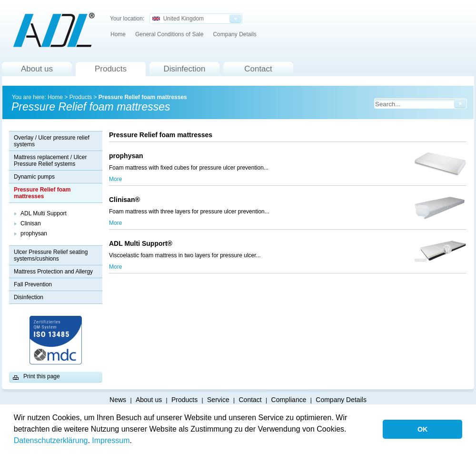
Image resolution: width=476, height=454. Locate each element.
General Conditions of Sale (169, 34)
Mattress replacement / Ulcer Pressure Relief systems (50, 161)
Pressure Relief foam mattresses (143, 97)
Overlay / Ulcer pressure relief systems (52, 141)
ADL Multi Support (44, 213)
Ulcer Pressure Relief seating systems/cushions (51, 255)
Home (118, 34)
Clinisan (31, 223)
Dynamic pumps (34, 177)
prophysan (34, 233)
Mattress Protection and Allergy (53, 272)
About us (37, 69)
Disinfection (185, 69)
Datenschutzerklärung (51, 440)
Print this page (42, 376)
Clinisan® (126, 200)
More (115, 179)
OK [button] (423, 429)
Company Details (234, 34)
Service (218, 400)
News (118, 400)
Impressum (111, 440)
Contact (258, 69)
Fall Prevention (33, 284)
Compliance (289, 400)
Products (111, 69)
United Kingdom (178, 19)
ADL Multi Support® (143, 243)
